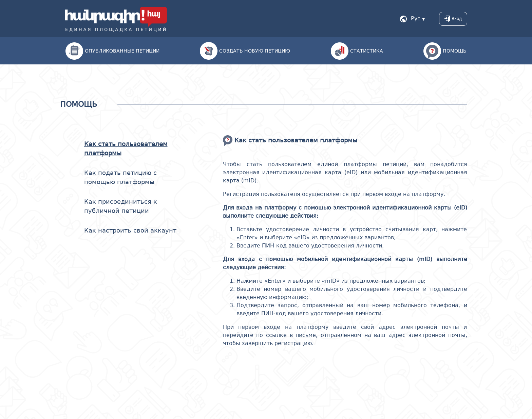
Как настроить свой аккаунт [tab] (130, 230)
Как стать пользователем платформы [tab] (126, 148)
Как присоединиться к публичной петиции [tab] (121, 206)
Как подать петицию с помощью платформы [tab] (120, 177)
